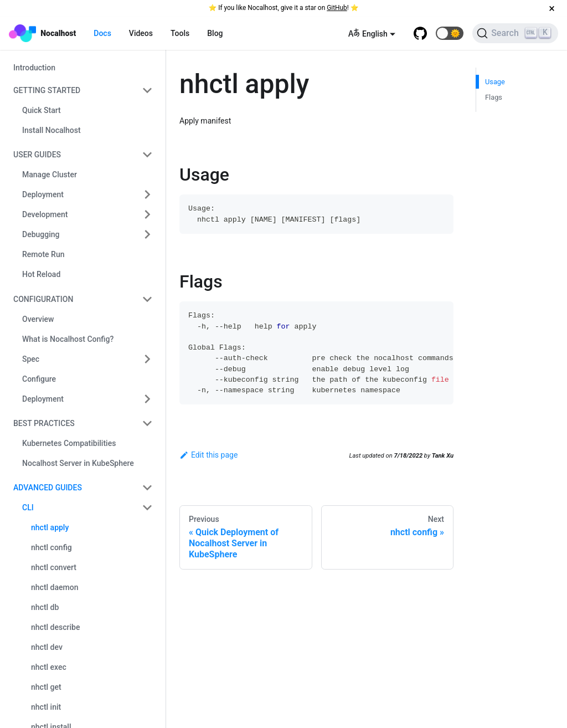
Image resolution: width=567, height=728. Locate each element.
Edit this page (208, 455)
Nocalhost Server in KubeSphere (78, 463)
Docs (102, 33)
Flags (494, 97)
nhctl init (46, 707)
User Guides (37, 155)
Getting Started (47, 90)
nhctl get (46, 687)
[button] (450, 33)
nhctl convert (54, 567)
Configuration (43, 299)
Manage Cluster (50, 175)
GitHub (337, 8)
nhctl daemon (55, 587)
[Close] (552, 8)
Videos (141, 33)
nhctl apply (50, 527)
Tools (180, 33)
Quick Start (42, 110)
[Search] (515, 33)
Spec (31, 359)
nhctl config (51, 547)
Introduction (34, 68)
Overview (38, 319)
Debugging (41, 234)
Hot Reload (41, 274)
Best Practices (44, 423)
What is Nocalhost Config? (68, 339)
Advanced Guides (48, 488)
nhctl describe (55, 627)
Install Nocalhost (51, 130)
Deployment (43, 194)
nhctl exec (49, 667)
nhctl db (45, 607)
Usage (495, 82)
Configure (39, 379)
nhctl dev (47, 647)
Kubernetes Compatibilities (69, 443)
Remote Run (43, 254)
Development (45, 214)
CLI (28, 507)
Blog (215, 33)
